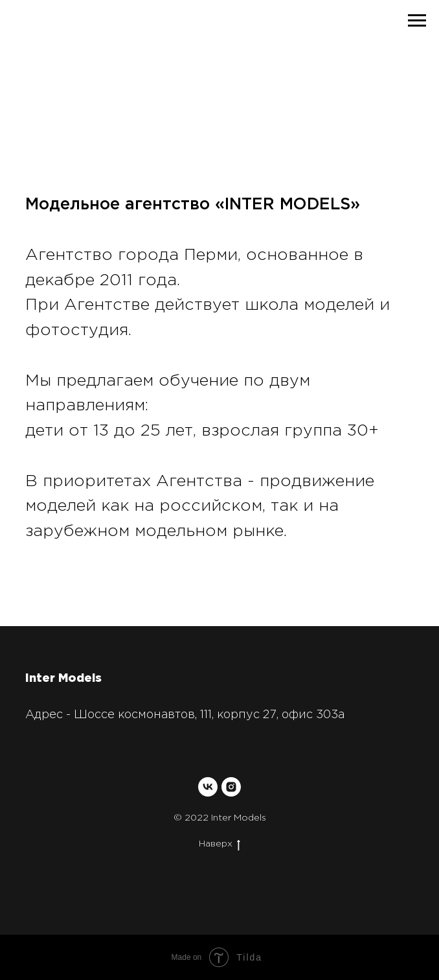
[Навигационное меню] (417, 21)
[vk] (208, 787)
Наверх (219, 845)
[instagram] (231, 787)
